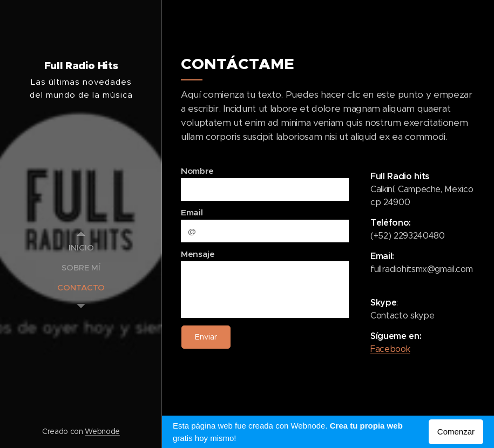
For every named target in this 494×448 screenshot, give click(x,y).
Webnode (102, 431)
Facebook (390, 349)
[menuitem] (81, 247)
